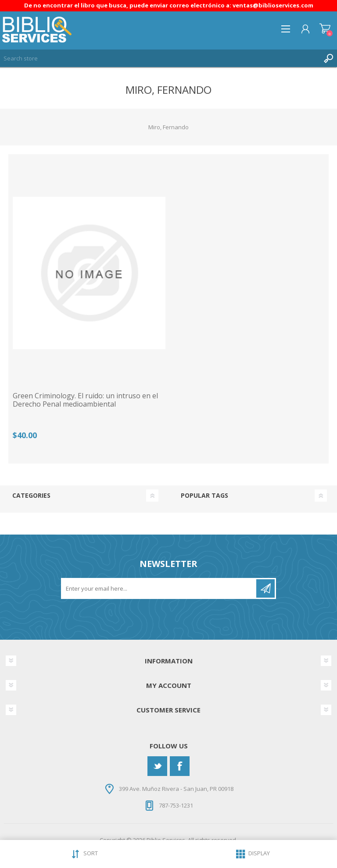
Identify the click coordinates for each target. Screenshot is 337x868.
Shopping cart (325, 29)
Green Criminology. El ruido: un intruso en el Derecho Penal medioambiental (85, 400)
